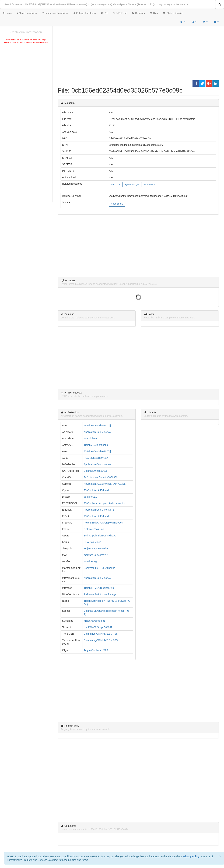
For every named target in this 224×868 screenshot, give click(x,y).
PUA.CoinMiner (92, 542)
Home (7, 13)
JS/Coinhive (90, 438)
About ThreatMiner (27, 13)
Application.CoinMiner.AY (98, 432)
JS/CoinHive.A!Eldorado (97, 490)
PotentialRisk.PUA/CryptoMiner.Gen (103, 523)
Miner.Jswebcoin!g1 (95, 621)
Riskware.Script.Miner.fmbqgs (100, 594)
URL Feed (120, 13)
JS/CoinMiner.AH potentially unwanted (105, 503)
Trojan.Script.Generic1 (96, 549)
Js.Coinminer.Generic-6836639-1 (102, 477)
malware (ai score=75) (96, 555)
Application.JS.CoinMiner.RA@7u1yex (105, 484)
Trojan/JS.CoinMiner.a (96, 445)
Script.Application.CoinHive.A (100, 536)
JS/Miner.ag (90, 561)
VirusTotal (115, 185)
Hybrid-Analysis (132, 185)
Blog (154, 13)
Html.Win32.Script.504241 (98, 627)
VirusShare (149, 185)
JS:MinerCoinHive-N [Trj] (97, 426)
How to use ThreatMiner (55, 13)
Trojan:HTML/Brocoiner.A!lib (99, 588)
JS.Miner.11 (90, 497)
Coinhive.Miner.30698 (96, 471)
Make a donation (173, 13)
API (104, 13)
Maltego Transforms (85, 13)
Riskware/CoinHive (94, 529)
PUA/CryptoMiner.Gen (96, 458)
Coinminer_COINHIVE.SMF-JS (101, 634)
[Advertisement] (26, 71)
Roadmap (138, 13)
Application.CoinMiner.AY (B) (99, 510)
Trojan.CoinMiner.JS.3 (96, 650)
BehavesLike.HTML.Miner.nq (100, 568)
